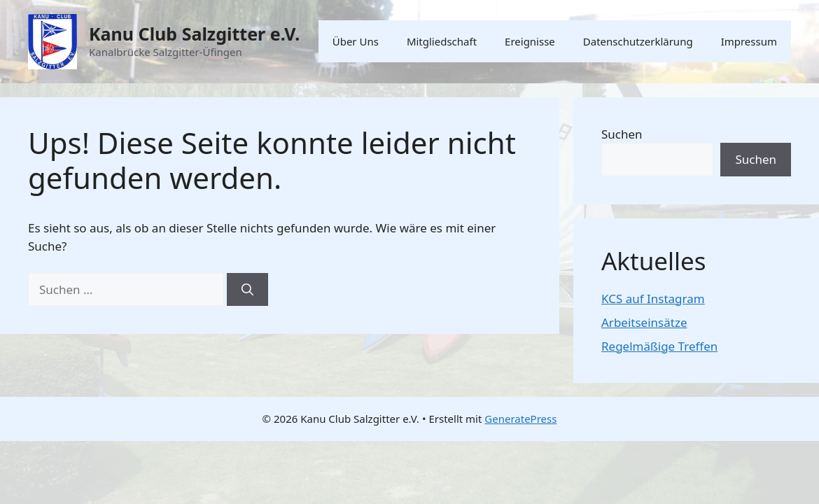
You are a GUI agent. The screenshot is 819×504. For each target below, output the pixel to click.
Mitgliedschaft (442, 41)
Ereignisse (530, 41)
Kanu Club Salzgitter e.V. (194, 34)
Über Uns (356, 41)
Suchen (622, 134)
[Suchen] (247, 290)
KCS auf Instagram (653, 299)
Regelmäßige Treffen (659, 346)
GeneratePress (520, 419)
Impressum (749, 41)
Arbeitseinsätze (644, 322)
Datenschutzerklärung (638, 41)
